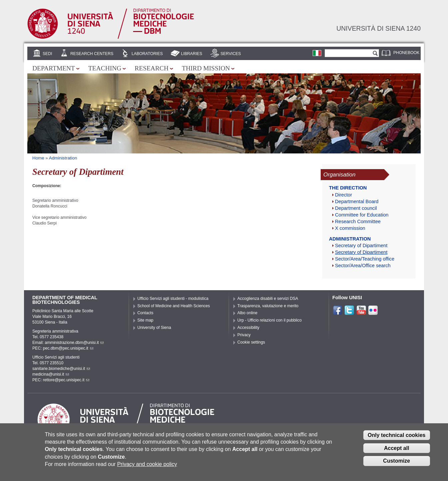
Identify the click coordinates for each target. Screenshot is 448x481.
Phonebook (406, 53)
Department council (356, 208)
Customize (396, 465)
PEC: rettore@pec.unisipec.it (61, 380)
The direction (348, 188)
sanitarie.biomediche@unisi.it (61, 369)
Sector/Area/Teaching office (365, 259)
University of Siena (154, 328)
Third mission (206, 68)
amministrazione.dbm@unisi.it (74, 343)
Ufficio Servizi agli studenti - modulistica (173, 299)
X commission (350, 228)
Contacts (145, 313)
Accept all (397, 452)
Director (343, 195)
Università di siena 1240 (378, 28)
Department (54, 68)
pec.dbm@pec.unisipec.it (68, 348)
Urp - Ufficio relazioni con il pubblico (269, 320)
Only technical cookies (396, 439)
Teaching (105, 68)
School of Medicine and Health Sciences (174, 306)
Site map (145, 320)
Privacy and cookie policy (147, 469)
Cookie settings (251, 342)
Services (230, 54)
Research (152, 68)
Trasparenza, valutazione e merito (268, 306)
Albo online (247, 313)
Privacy (244, 335)
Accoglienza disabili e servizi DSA (268, 299)
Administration (63, 158)
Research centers (92, 54)
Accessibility (248, 328)
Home (38, 158)
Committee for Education (362, 215)
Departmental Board (357, 201)
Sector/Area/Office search (363, 266)
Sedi (47, 54)
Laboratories (147, 54)
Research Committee (358, 221)
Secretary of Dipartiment (361, 246)
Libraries (192, 54)
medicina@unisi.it (51, 374)
